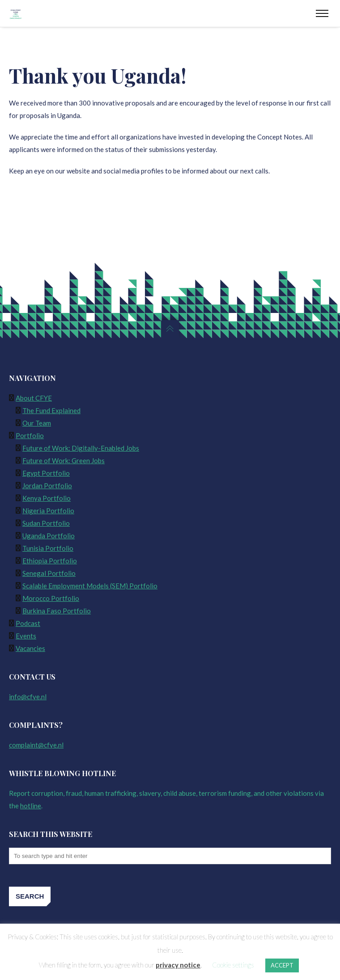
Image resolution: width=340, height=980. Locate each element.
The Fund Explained (51, 410)
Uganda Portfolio (49, 536)
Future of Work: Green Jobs (64, 460)
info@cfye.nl (28, 697)
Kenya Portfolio (47, 498)
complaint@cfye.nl (36, 745)
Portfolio (30, 435)
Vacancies (30, 648)
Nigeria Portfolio (48, 511)
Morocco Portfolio (51, 598)
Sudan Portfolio (46, 523)
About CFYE (34, 398)
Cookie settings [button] (233, 965)
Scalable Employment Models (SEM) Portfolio (90, 586)
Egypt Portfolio (46, 473)
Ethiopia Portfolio (50, 561)
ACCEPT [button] (282, 965)
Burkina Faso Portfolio (57, 611)
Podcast (28, 623)
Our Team (37, 423)
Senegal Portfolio (49, 573)
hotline (31, 806)
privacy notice (178, 965)
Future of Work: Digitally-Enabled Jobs (81, 448)
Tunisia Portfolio (48, 548)
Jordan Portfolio (47, 486)
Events (26, 636)
